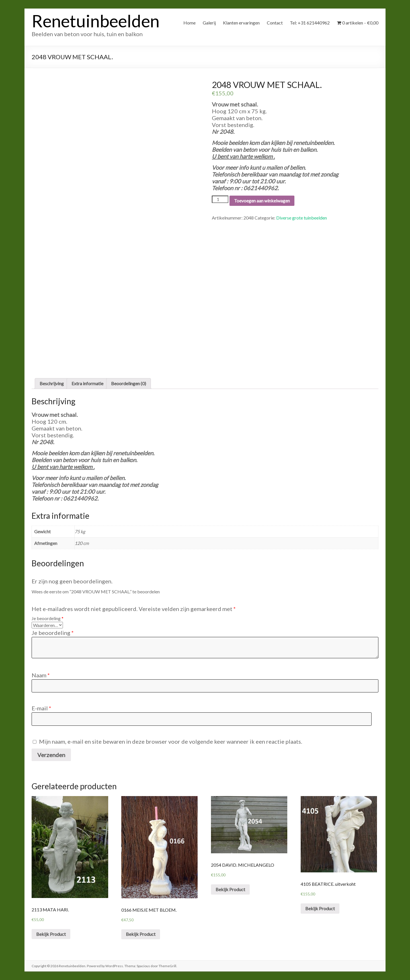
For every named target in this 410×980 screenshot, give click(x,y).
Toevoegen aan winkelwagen (262, 201)
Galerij (209, 23)
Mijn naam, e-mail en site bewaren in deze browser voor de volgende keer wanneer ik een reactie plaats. (171, 741)
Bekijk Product (51, 934)
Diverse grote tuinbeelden (302, 218)
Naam (41, 675)
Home (189, 23)
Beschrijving (52, 383)
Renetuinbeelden (96, 21)
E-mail (41, 708)
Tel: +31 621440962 (310, 23)
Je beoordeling (48, 618)
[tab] (52, 384)
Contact (275, 23)
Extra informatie (87, 383)
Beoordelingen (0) (129, 383)
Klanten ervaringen (241, 23)
